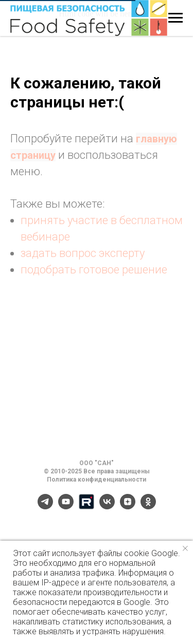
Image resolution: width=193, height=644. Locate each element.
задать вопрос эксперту (83, 253)
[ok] (148, 507)
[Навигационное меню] (176, 18)
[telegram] (45, 507)
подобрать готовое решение (94, 270)
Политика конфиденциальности (97, 480)
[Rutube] (86, 507)
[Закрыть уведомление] (185, 548)
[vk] (107, 507)
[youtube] (66, 507)
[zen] (128, 507)
